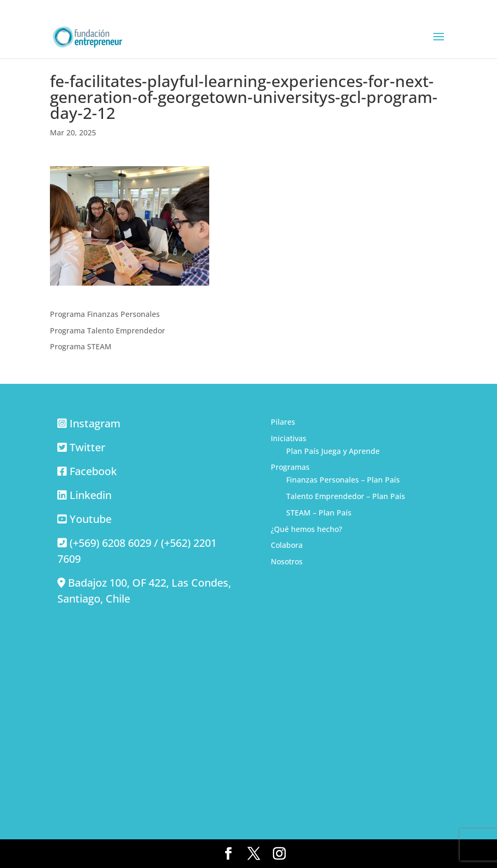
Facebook (93, 471)
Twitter (87, 447)
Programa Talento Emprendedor (108, 330)
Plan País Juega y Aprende (333, 451)
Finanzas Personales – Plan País (343, 480)
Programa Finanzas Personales (105, 314)
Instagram (95, 423)
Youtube (91, 519)
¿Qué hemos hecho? (306, 529)
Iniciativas (289, 438)
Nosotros (287, 561)
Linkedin (91, 495)
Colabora (287, 545)
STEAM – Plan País (319, 513)
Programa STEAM (81, 346)
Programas (290, 467)
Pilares (283, 422)
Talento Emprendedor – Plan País (346, 496)
